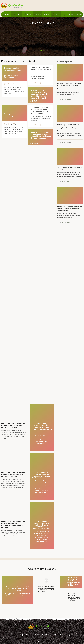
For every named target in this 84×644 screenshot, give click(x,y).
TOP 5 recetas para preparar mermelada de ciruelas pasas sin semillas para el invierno (74, 582)
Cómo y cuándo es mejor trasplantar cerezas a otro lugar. (41, 69)
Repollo (7, 14)
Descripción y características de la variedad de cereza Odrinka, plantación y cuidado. (13, 474)
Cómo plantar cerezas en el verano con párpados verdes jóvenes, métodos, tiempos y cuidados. (41, 135)
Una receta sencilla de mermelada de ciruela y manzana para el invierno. (18, 589)
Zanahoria (28, 14)
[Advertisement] (42, 36)
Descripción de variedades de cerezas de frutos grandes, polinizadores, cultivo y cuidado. (70, 208)
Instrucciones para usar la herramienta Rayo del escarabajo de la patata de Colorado (46, 589)
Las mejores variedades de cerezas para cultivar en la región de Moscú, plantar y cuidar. (40, 110)
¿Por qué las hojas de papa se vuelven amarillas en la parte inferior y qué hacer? (74, 597)
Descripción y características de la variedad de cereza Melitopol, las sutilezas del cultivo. (42, 427)
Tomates (57, 14)
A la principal (42, 51)
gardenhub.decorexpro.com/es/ (15, 6)
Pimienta (46, 14)
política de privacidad (44, 635)
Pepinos (38, 14)
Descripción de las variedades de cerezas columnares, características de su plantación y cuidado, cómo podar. (13, 73)
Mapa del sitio (26, 635)
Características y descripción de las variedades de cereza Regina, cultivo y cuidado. (42, 475)
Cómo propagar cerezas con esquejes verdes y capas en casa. (14, 116)
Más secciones (76, 14)
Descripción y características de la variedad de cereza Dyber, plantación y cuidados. (13, 425)
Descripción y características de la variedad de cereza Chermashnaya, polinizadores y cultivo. (42, 525)
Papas (19, 14)
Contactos (60, 635)
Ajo (69, 14)
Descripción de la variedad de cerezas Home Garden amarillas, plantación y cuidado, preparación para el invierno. (40, 95)
